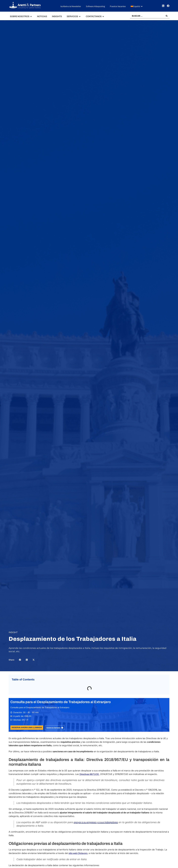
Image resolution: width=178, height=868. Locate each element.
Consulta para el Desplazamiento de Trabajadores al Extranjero (61, 702)
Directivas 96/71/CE (89, 774)
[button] (137, 7)
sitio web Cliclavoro (78, 853)
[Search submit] (167, 16)
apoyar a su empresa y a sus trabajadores (96, 822)
